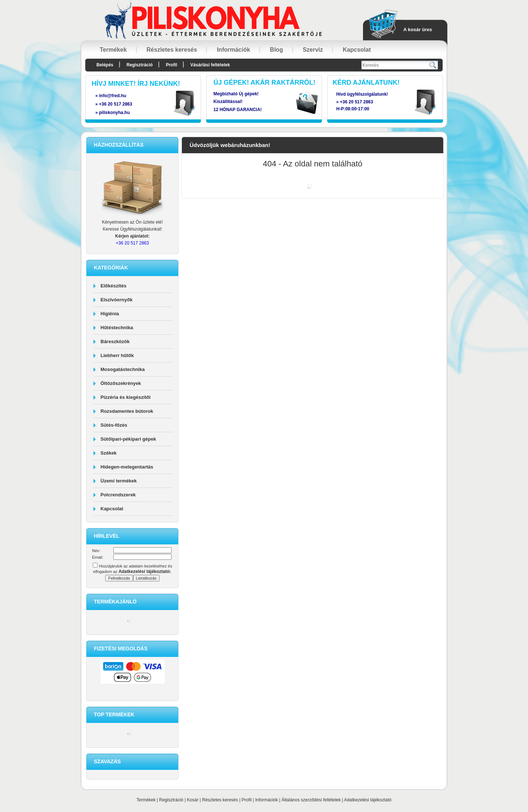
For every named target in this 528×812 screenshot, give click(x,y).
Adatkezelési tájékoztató (368, 800)
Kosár (193, 800)
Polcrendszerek (118, 495)
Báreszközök (115, 341)
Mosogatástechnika (123, 369)
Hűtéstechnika (117, 328)
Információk (267, 800)
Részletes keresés (220, 800)
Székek (109, 453)
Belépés (105, 65)
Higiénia (110, 314)
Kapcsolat (112, 509)
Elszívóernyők (116, 300)
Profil (247, 800)
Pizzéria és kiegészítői (126, 397)
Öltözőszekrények (121, 383)
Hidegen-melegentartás (127, 467)
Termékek (146, 800)
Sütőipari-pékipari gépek (128, 439)
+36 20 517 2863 (356, 102)
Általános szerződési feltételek (311, 800)
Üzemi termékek (119, 481)
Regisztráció (171, 800)
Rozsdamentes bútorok (127, 411)
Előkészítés (113, 286)
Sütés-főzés (114, 425)
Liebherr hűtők (117, 355)
